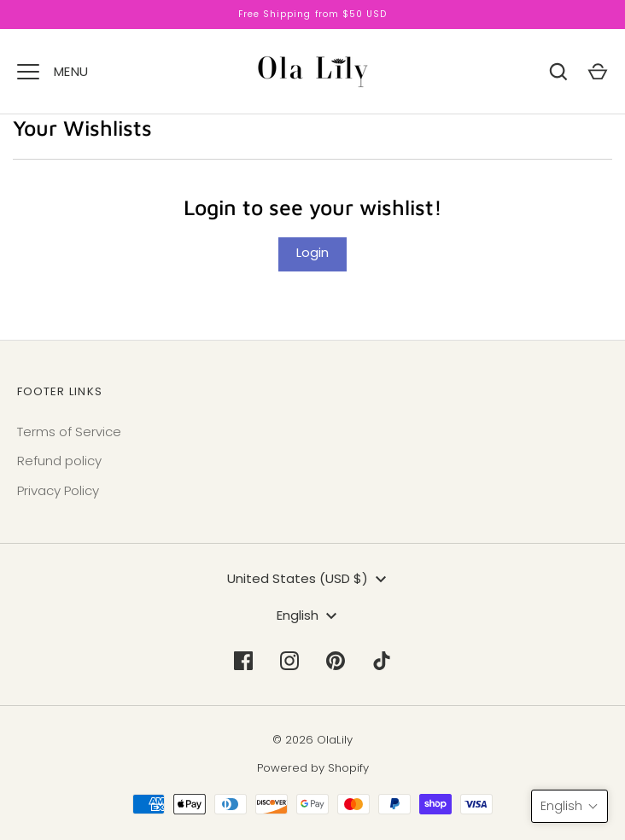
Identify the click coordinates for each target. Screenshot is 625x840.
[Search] (558, 72)
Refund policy (59, 461)
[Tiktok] (382, 661)
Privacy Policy (58, 490)
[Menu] (28, 72)
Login (312, 252)
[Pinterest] (336, 661)
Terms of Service (69, 432)
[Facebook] (243, 661)
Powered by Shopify (313, 768)
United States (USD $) (309, 579)
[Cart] (598, 72)
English (309, 616)
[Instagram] (289, 661)
